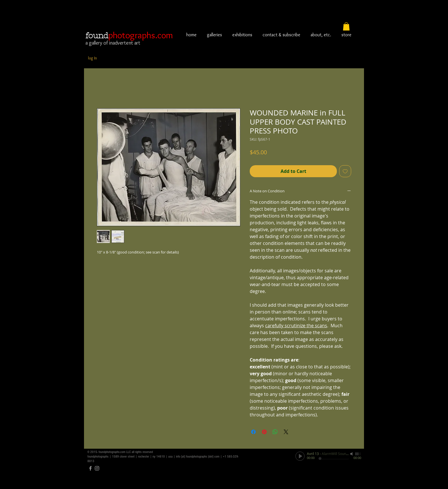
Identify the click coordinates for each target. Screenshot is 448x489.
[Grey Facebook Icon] (90, 468)
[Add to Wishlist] (345, 171)
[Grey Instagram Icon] (97, 468)
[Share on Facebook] (253, 432)
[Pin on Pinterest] (264, 432)
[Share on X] (286, 432)
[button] (346, 26)
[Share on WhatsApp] (275, 432)
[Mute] (352, 454)
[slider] (358, 454)
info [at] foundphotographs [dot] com (198, 457)
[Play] (300, 456)
